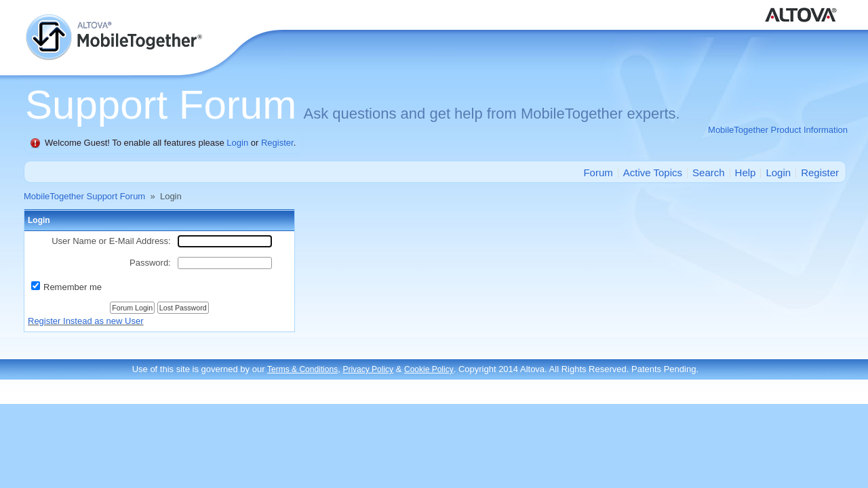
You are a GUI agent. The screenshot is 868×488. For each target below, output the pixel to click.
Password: (150, 263)
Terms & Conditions (302, 369)
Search (709, 172)
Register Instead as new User (86, 321)
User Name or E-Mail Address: (111, 241)
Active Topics (653, 172)
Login (237, 143)
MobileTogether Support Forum (84, 196)
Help (746, 172)
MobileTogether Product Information (778, 130)
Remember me (73, 287)
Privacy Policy (368, 369)
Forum (598, 172)
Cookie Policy (429, 369)
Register (277, 143)
